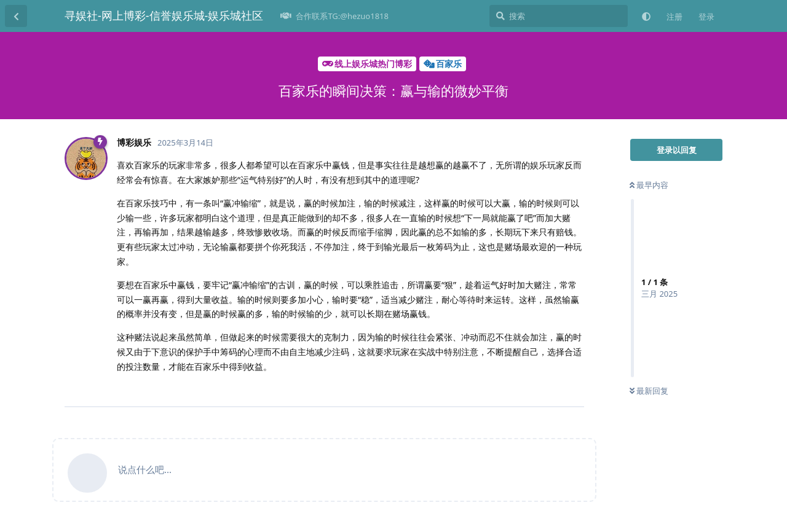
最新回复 (649, 391)
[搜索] (559, 16)
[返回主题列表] (16, 16)
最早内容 (649, 185)
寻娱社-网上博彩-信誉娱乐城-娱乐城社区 (164, 15)
